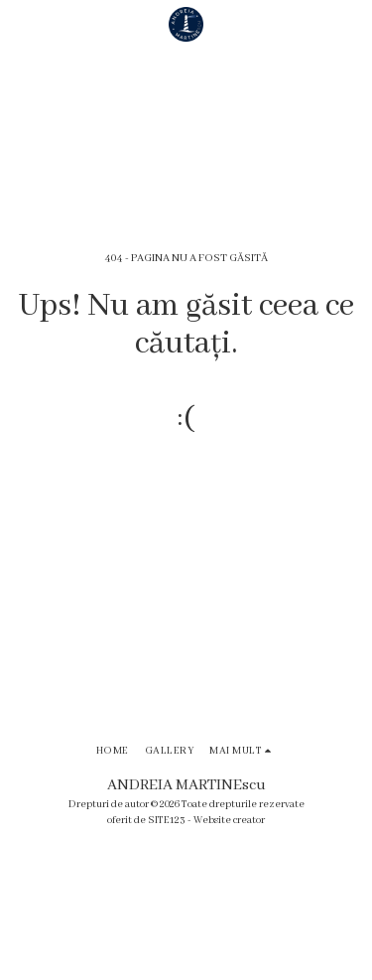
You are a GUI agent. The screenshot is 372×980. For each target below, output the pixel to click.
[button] (22, 24)
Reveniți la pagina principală (186, 489)
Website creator (229, 821)
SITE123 (167, 821)
